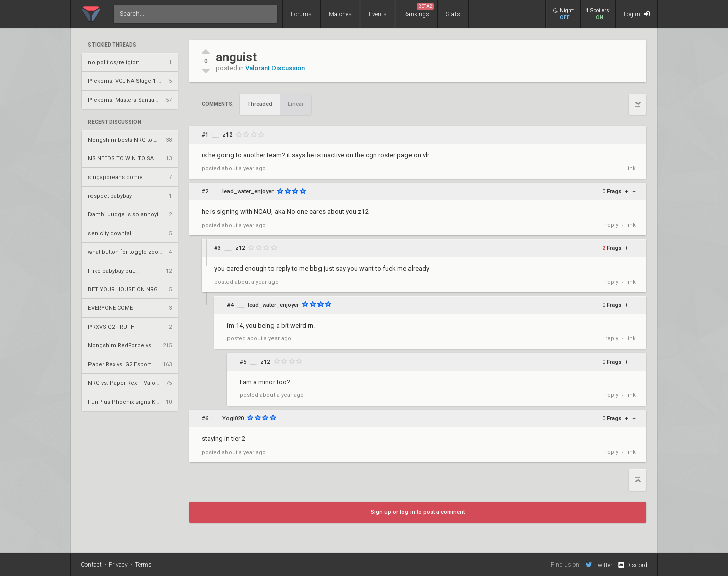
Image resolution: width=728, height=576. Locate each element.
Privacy (118, 565)
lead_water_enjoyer (248, 191)
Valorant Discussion (275, 68)
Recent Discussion (115, 122)
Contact (91, 565)
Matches (340, 14)
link (631, 169)
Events (378, 14)
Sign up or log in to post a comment (418, 512)
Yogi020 (233, 418)
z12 (227, 135)
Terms (143, 565)
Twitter (599, 565)
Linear (296, 104)
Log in (637, 14)
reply (612, 225)
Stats (453, 14)
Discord (632, 565)
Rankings (419, 10)
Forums (301, 14)
